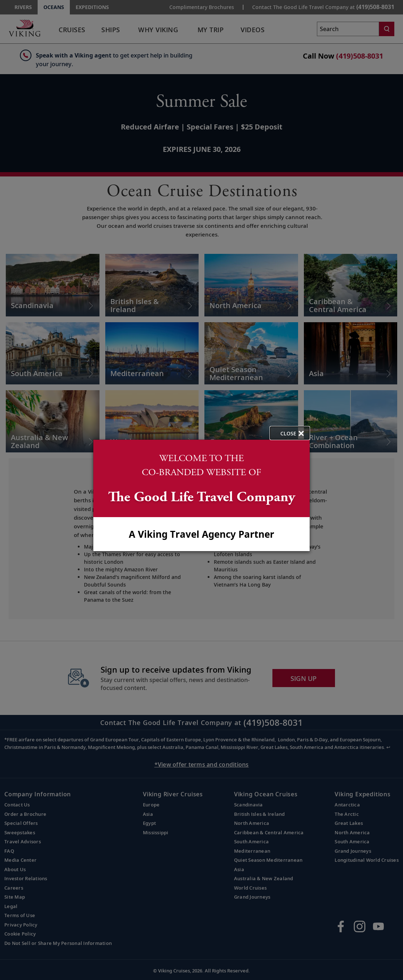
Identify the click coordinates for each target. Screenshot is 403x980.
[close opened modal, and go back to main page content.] (290, 433)
